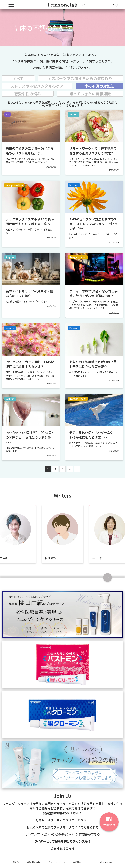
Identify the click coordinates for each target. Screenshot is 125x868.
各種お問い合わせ (34, 862)
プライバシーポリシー (58, 862)
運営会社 (16, 862)
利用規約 (77, 862)
